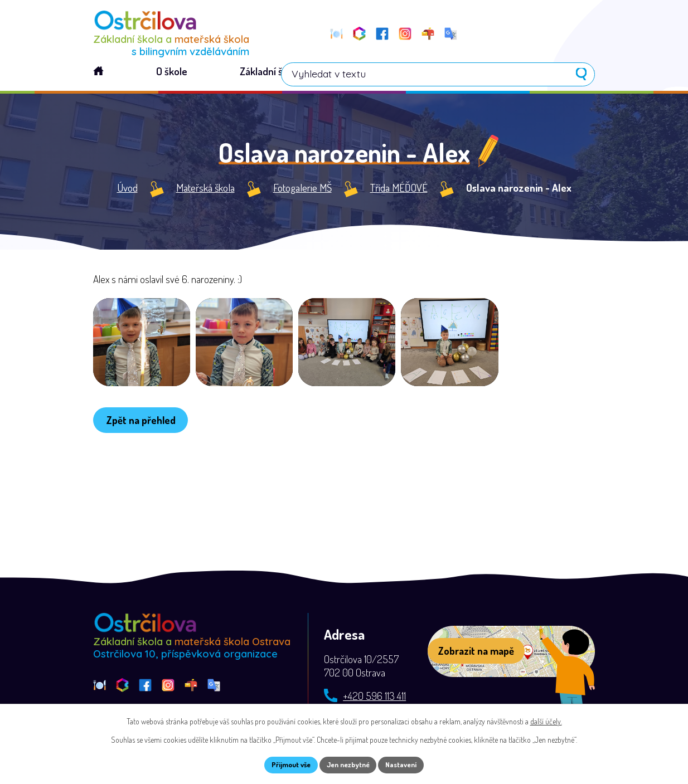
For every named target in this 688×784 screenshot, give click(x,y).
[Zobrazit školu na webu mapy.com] (511, 654)
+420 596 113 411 (374, 698)
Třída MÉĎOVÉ (399, 190)
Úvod (127, 190)
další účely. (546, 720)
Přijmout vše (285, 764)
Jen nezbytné (348, 764)
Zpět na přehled (145, 447)
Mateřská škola (205, 190)
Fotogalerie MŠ (302, 190)
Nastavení (408, 764)
